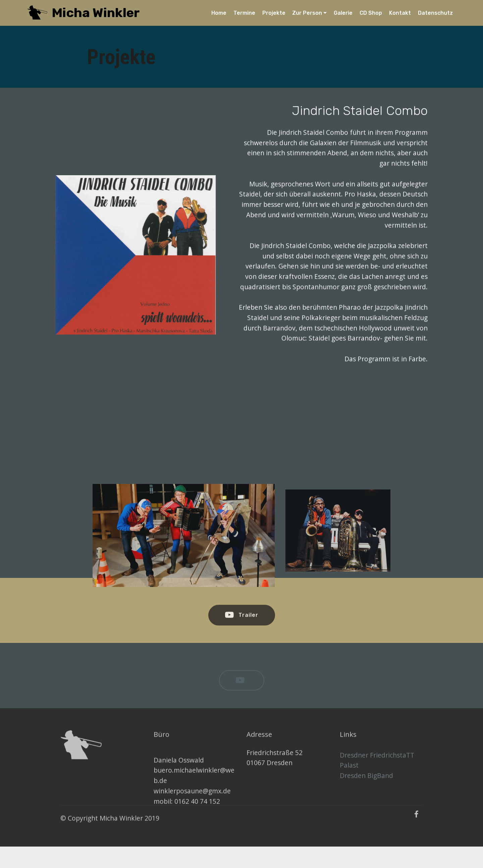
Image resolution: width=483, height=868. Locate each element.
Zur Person (307, 13)
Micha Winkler (96, 13)
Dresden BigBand (366, 783)
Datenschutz (435, 13)
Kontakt (400, 13)
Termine (244, 13)
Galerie (343, 13)
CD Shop (371, 13)
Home (219, 13)
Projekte (274, 13)
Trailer (242, 620)
